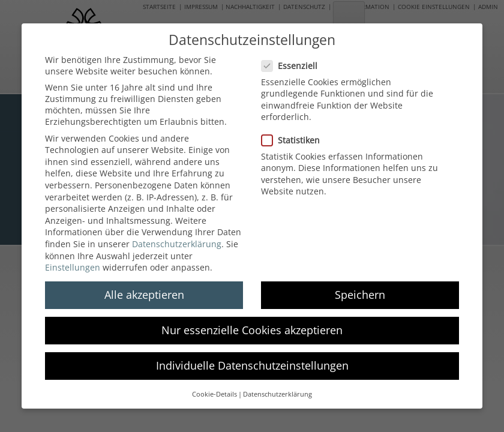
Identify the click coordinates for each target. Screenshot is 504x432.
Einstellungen (73, 258)
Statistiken (294, 130)
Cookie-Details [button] (214, 385)
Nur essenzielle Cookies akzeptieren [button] (252, 321)
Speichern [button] (360, 285)
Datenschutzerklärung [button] (277, 385)
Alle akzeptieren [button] (144, 285)
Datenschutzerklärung (177, 234)
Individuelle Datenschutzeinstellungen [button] (252, 356)
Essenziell (293, 56)
